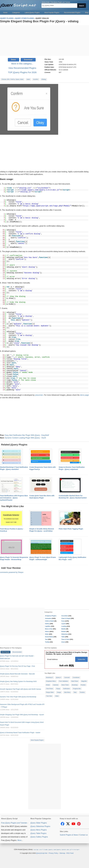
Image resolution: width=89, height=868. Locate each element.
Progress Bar (77, 689)
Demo (14, 60)
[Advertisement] (44, 41)
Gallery (47, 624)
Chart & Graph (66, 618)
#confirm (36, 79)
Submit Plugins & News (69, 835)
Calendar (56, 685)
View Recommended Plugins (22, 68)
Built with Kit (67, 665)
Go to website (64, 70)
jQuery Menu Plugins (39, 830)
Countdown (76, 678)
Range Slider (50, 692)
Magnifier (84, 681)
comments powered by (12, 572)
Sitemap (62, 853)
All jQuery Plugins (51, 616)
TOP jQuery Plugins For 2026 (22, 72)
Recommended (17, 652)
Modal (48, 685)
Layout (64, 624)
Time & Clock (66, 639)
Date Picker (75, 681)
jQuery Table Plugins (38, 833)
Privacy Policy (53, 853)
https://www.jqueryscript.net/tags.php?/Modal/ (47, 206)
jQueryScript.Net (42, 853)
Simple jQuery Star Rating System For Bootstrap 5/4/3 (18, 681)
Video (57, 696)
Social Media (49, 637)
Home (5, 13)
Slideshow (65, 634)
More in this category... (22, 64)
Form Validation (64, 681)
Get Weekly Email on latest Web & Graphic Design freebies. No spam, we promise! (67, 653)
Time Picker (50, 689)
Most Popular (6, 652)
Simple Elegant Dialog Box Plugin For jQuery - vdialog (39, 21)
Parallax (83, 685)
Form (63, 621)
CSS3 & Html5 (49, 621)
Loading (64, 626)
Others (47, 632)
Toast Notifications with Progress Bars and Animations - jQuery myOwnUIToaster (14, 498)
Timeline (82, 692)
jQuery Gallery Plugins (39, 837)
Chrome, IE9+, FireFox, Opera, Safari (13, 79)
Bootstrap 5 (50, 678)
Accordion (65, 616)
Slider (47, 634)
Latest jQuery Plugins (32, 13)
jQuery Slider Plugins (39, 823)
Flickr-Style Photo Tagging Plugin (71, 529)
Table (63, 637)
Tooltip (47, 642)
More (19, 840)
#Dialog (44, 79)
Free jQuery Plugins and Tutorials (19, 4)
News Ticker (65, 685)
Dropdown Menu (51, 681)
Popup (58, 689)
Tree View (49, 696)
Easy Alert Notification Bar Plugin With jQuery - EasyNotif (27, 435)
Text (46, 639)
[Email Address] (60, 659)
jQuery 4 (59, 678)
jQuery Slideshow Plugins (40, 826)
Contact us (84, 835)
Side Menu (67, 692)
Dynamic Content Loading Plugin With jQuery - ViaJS (25, 438)
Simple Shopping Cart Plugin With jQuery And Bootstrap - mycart (22, 715)
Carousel (67, 678)
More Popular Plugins (37, 740)
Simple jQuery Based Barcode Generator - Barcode (17, 674)
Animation (48, 618)
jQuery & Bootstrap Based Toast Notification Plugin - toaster (20, 733)
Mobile (64, 629)
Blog (87, 13)
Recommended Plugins (72, 13)
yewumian (39, 395)
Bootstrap (75, 685)
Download (28, 60)
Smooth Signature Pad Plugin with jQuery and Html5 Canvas (21, 689)
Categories (16, 13)
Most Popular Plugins (52, 13)
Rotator (64, 632)
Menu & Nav (49, 629)
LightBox (48, 626)
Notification (67, 689)
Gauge (59, 692)
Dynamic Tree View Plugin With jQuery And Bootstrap (18, 697)
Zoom (63, 642)
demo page (84, 395)
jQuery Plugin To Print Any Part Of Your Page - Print (17, 666)
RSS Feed (70, 853)
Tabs (75, 692)
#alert (28, 79)
